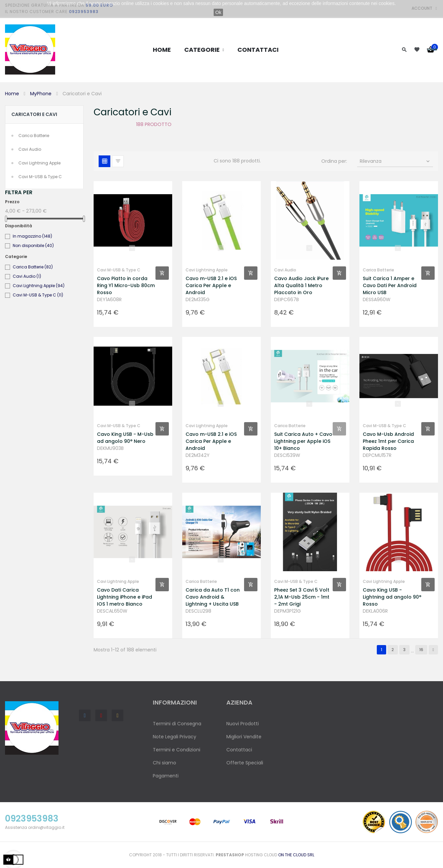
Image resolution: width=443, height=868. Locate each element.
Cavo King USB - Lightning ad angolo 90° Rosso (392, 597)
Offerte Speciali (245, 763)
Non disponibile (33, 245)
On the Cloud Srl (296, 855)
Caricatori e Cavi (34, 114)
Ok (218, 12)
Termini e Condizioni (177, 750)
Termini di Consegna (177, 724)
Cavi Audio (30, 149)
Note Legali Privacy (175, 737)
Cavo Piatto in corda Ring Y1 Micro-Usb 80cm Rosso (126, 285)
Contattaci (239, 750)
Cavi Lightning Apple (39, 163)
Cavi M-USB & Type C (40, 177)
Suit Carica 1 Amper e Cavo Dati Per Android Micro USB (390, 285)
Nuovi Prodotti (243, 724)
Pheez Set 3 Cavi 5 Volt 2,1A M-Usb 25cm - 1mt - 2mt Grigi (302, 597)
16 (421, 650)
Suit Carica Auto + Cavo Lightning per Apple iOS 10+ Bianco (303, 441)
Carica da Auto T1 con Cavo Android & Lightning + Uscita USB (213, 597)
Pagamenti (166, 776)
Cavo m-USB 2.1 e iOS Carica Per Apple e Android (211, 285)
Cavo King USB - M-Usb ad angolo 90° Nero (125, 438)
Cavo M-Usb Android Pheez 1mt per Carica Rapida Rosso (388, 441)
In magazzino (32, 236)
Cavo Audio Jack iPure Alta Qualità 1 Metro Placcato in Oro (301, 285)
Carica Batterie (34, 136)
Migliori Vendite (244, 737)
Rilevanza (396, 161)
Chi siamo (164, 763)
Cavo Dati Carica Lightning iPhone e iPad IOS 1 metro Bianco (125, 597)
